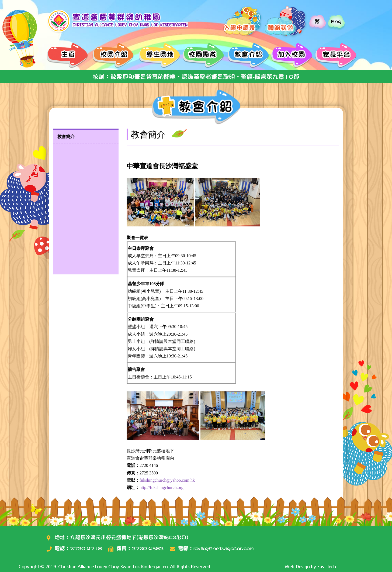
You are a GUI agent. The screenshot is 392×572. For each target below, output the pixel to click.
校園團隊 (202, 56)
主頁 (69, 56)
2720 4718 (86, 548)
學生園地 (158, 56)
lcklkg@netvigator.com (223, 548)
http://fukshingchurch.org (162, 487)
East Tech (327, 566)
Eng (336, 21)
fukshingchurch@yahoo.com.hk (167, 480)
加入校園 (291, 56)
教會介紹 (247, 56)
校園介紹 (113, 56)
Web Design (297, 566)
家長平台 (336, 56)
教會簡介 (66, 137)
